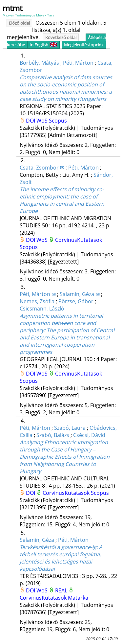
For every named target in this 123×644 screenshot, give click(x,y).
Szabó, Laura (70, 428)
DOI (31, 121)
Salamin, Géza (37, 540)
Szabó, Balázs (53, 435)
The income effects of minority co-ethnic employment (62, 200)
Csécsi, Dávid (89, 435)
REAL (62, 590)
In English (43, 45)
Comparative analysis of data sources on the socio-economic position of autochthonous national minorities (66, 88)
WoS (43, 121)
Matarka (78, 598)
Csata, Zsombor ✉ (42, 168)
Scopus (58, 121)
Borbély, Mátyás (39, 63)
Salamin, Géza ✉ (80, 294)
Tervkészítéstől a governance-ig (61, 558)
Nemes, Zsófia (37, 301)
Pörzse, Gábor (76, 301)
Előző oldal (19, 23)
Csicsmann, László (42, 309)
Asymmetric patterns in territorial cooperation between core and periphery (67, 334)
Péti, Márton (78, 63)
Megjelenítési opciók (84, 45)
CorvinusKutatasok (79, 240)
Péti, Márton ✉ (38, 294)
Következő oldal (61, 37)
